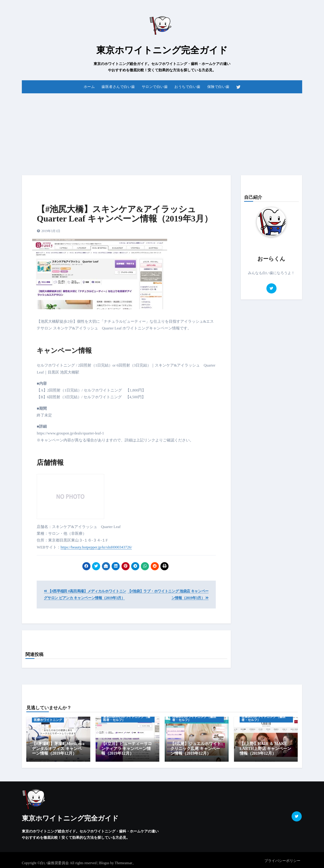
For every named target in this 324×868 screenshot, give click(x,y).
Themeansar (123, 861)
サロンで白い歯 (155, 87)
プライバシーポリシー (282, 859)
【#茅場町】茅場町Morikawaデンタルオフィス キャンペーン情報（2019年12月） (58, 748)
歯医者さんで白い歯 (118, 87)
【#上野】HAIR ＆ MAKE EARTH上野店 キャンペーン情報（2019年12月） (265, 748)
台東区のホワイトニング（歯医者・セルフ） (263, 718)
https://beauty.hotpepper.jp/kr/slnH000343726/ (96, 547)
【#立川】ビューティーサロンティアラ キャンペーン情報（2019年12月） (127, 748)
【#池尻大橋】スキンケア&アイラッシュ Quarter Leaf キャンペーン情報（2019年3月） (125, 214)
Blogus (104, 861)
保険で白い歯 (218, 87)
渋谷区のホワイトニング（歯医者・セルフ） (194, 718)
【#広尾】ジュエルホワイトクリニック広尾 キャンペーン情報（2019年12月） (196, 748)
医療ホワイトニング (48, 720)
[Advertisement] (162, 132)
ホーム (89, 87)
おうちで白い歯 (187, 87)
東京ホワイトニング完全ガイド (162, 50)
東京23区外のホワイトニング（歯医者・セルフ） (127, 718)
